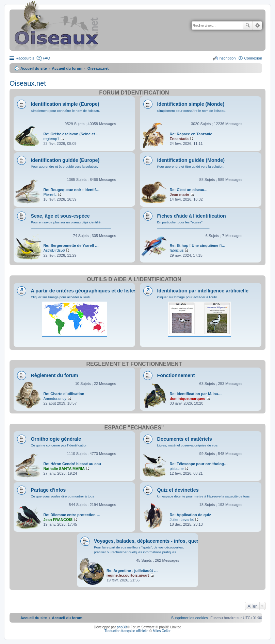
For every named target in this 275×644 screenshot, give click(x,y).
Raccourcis (25, 58)
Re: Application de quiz (190, 515)
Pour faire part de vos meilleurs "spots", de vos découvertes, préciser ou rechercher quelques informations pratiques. (139, 550)
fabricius (176, 250)
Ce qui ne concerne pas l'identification (59, 445)
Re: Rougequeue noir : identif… (71, 190)
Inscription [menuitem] (227, 58)
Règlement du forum (54, 375)
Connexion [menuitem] (253, 58)
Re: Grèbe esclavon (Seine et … (71, 134)
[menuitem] (190, 618)
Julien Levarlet (182, 520)
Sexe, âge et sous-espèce (60, 216)
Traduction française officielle (126, 631)
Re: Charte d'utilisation (64, 394)
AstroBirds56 (54, 250)
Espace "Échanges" (134, 428)
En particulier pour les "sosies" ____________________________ (183, 225)
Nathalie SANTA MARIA (64, 469)
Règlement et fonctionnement (134, 364)
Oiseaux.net (28, 83)
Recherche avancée (257, 26)
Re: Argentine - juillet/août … (132, 571)
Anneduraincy (55, 399)
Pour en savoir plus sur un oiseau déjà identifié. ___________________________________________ (71, 225)
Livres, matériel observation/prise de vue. (188, 445)
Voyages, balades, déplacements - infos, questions (153, 541)
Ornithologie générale (56, 439)
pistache (176, 469)
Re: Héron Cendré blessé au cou (72, 464)
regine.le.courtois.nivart (128, 575)
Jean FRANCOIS (58, 520)
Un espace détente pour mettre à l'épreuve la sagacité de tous (203, 496)
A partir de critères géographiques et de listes (84, 291)
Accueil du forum (67, 68)
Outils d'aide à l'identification (134, 279)
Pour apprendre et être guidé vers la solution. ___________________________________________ (71, 169)
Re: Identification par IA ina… (196, 394)
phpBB (122, 627)
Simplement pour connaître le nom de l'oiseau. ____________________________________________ (72, 113)
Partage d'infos (48, 490)
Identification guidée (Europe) (65, 160)
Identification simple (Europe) (65, 104)
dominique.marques (187, 399)
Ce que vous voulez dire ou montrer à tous (62, 496)
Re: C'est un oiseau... (188, 190)
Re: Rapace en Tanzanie (191, 134)
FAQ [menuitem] (46, 58)
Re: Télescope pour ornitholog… (199, 464)
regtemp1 (51, 139)
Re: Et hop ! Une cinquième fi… (197, 245)
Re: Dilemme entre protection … (72, 515)
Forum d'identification (134, 93)
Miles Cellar (162, 631)
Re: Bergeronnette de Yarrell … (71, 245)
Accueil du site (34, 68)
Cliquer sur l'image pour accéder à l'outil (60, 297)
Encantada (179, 139)
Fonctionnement (176, 375)
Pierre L (50, 194)
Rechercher (248, 26)
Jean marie (179, 194)
